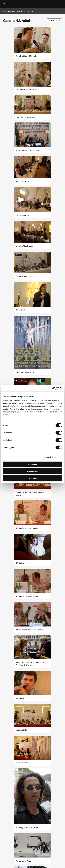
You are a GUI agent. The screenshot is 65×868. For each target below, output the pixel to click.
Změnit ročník (53, 20)
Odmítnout (33, 478)
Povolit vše (32, 464)
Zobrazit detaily (51, 457)
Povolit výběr (32, 471)
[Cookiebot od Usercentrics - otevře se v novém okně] (52, 388)
